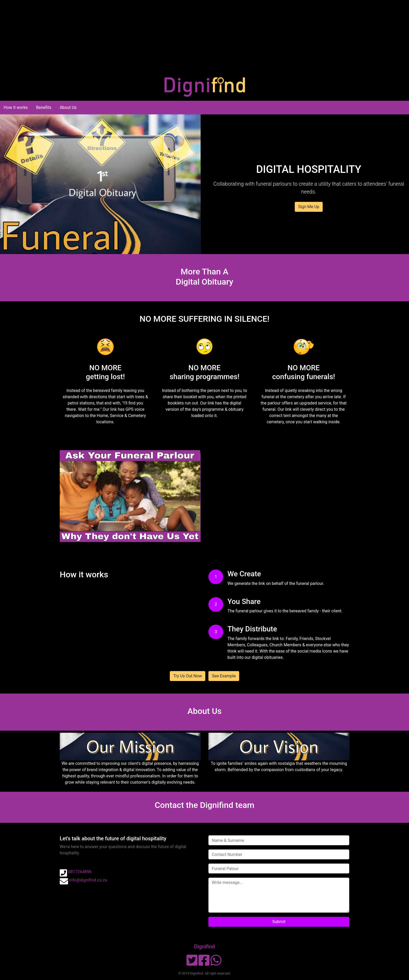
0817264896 (80, 872)
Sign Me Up (309, 207)
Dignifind (204, 947)
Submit (279, 922)
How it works (16, 107)
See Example (224, 676)
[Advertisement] (157, 37)
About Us (68, 107)
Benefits (44, 107)
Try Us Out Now (188, 676)
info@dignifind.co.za (88, 880)
